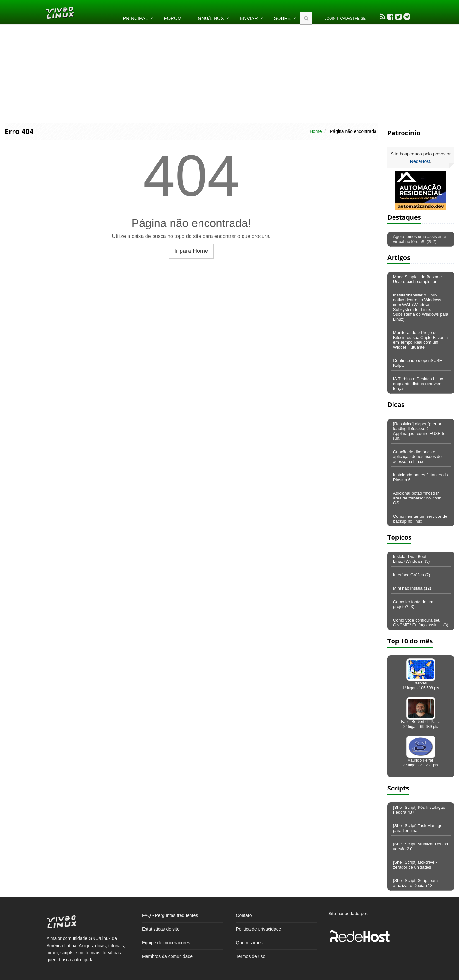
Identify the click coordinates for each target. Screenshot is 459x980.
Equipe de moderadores (166, 943)
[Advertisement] (230, 73)
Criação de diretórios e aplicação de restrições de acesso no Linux (417, 457)
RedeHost (420, 161)
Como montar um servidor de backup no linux (420, 519)
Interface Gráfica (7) (412, 575)
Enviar (249, 18)
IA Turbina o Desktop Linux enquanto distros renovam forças (418, 384)
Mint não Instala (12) (412, 588)
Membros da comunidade (167, 956)
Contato (244, 915)
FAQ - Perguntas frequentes (170, 915)
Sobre (282, 18)
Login (330, 18)
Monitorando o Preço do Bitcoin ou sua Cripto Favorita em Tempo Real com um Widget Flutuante (421, 340)
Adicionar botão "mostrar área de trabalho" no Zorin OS (417, 498)
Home (316, 131)
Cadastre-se (353, 18)
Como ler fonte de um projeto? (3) (413, 604)
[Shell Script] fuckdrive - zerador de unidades (415, 865)
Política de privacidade (259, 929)
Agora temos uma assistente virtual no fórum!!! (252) (420, 239)
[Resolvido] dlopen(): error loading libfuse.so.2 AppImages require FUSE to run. (419, 431)
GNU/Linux (211, 18)
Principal (135, 18)
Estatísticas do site (161, 929)
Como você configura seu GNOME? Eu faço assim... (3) (421, 622)
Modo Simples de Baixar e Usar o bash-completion (418, 279)
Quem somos (249, 943)
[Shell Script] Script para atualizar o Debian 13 (415, 883)
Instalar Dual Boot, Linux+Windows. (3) (412, 559)
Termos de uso (251, 956)
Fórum (173, 18)
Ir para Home (191, 251)
